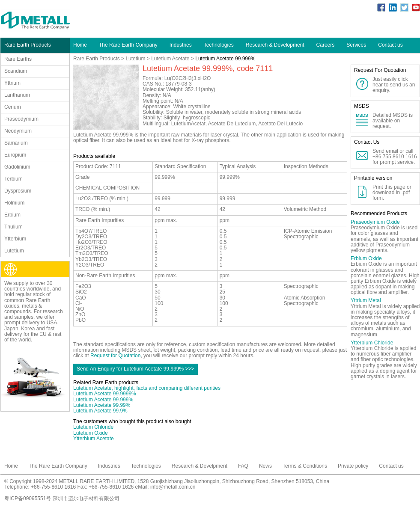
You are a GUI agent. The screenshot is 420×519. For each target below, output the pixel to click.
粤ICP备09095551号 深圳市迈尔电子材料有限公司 (62, 498)
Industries (181, 45)
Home (80, 45)
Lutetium (135, 59)
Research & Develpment (200, 466)
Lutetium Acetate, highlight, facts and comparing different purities (147, 388)
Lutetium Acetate (170, 59)
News (265, 466)
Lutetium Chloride (93, 427)
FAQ (243, 466)
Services (356, 45)
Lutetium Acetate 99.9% (100, 411)
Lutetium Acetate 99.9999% (105, 394)
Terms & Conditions (305, 466)
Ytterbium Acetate (94, 439)
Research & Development (275, 45)
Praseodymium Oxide (375, 222)
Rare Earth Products (97, 59)
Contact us (390, 45)
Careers (326, 45)
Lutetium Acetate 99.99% (102, 405)
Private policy (353, 466)
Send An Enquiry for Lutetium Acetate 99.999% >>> (136, 369)
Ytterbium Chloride (372, 343)
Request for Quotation (115, 356)
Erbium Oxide (366, 258)
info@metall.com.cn (173, 487)
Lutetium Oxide (91, 433)
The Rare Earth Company (128, 45)
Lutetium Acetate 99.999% (103, 400)
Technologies (219, 45)
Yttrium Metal (366, 300)
